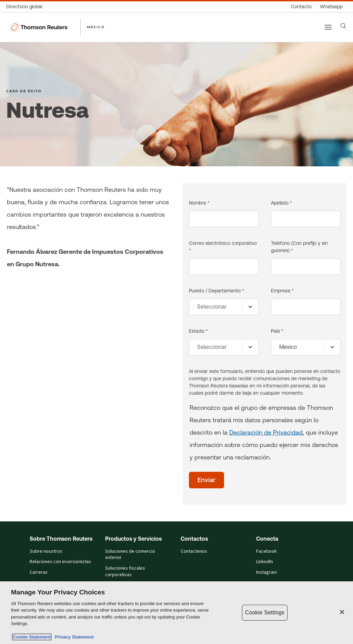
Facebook (266, 551)
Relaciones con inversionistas (60, 562)
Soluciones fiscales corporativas (125, 572)
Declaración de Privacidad (266, 432)
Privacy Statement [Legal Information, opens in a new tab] (73, 637)
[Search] (343, 26)
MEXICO (96, 27)
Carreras (39, 572)
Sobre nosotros (46, 551)
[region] (176, 613)
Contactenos (194, 551)
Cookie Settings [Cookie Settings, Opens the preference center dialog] (265, 612)
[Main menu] (328, 27)
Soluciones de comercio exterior (130, 555)
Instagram (266, 572)
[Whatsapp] (331, 7)
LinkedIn (265, 562)
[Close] (342, 612)
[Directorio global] (26, 7)
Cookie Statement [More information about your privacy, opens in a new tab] (32, 637)
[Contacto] (301, 7)
